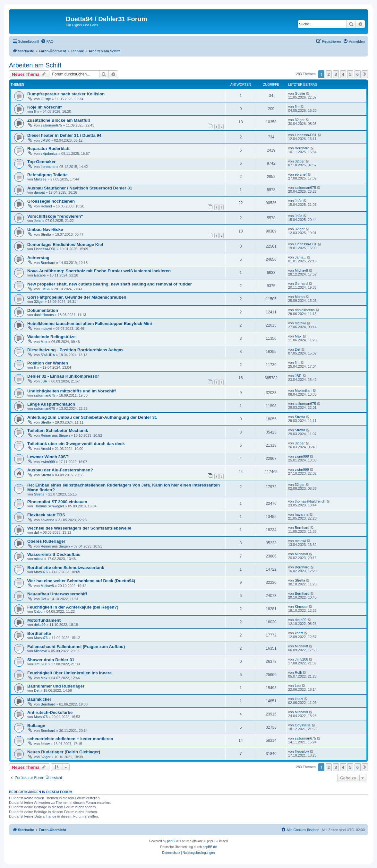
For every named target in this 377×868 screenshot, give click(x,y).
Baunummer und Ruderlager (56, 686)
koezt (299, 633)
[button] (365, 74)
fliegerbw (302, 751)
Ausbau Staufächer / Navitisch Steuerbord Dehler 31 (80, 188)
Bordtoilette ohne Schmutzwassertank (66, 568)
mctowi (46, 329)
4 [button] (343, 74)
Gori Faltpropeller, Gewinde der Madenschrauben (77, 297)
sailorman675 (51, 125)
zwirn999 (48, 462)
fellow (45, 744)
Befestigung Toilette (47, 175)
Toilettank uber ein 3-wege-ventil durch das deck (76, 444)
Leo (298, 686)
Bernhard (302, 148)
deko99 (40, 625)
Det (298, 349)
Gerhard (301, 284)
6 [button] (358, 74)
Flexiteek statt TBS (46, 515)
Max (44, 342)
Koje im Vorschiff (44, 107)
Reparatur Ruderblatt (48, 149)
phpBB (172, 841)
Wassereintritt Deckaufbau (54, 554)
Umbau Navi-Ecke (45, 229)
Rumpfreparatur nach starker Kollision (66, 94)
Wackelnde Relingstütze (51, 337)
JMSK (45, 140)
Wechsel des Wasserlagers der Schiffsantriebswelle (79, 528)
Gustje (46, 99)
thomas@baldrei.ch (310, 501)
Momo (300, 297)
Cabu (38, 611)
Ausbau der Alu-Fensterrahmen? (60, 470)
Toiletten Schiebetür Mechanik (58, 430)
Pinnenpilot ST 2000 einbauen (57, 502)
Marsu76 (41, 572)
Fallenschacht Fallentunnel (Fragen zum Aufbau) (76, 647)
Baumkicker (39, 699)
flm (36, 111)
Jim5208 (41, 664)
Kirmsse (301, 607)
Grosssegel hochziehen (51, 201)
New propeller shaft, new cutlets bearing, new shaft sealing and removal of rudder (110, 284)
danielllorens (44, 315)
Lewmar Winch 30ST (48, 457)
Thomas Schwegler (49, 506)
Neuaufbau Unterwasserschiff (57, 594)
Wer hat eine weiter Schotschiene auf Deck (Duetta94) (81, 581)
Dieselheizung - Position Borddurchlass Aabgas (75, 350)
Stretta (46, 234)
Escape (40, 275)
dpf (36, 532)
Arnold (46, 449)
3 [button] (336, 74)
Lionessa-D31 (306, 135)
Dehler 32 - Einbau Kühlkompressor (63, 376)
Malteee (40, 179)
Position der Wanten (48, 363)
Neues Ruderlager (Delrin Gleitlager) (64, 752)
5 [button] (350, 74)
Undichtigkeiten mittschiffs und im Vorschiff (72, 391)
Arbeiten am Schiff (35, 65)
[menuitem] (47, 41)
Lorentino (48, 167)
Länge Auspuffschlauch (51, 404)
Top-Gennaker (41, 162)
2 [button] (329, 74)
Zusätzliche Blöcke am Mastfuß (59, 120)
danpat (39, 192)
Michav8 (301, 270)
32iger (300, 120)
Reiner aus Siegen (55, 435)
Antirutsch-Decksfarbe (50, 712)
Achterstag (38, 258)
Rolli (298, 672)
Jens (38, 221)
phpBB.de (210, 847)
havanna (47, 520)
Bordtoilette (39, 633)
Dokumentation (43, 310)
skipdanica (49, 153)
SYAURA (48, 355)
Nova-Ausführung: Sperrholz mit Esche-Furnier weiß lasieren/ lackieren (99, 271)
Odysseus (303, 725)
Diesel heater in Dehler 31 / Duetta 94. (65, 135)
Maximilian (303, 390)
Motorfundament (44, 620)
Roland (46, 206)
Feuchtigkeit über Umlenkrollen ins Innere (69, 673)
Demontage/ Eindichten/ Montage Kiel (65, 245)
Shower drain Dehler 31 (51, 660)
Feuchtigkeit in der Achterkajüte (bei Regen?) (73, 607)
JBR (44, 381)
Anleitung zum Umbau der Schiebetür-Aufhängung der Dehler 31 (92, 417)
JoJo (299, 201)
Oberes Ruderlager (46, 541)
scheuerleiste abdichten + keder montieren (70, 739)
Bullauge (36, 726)
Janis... (300, 257)
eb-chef (301, 174)
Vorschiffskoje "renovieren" (55, 216)
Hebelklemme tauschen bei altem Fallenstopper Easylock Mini (90, 324)
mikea (39, 559)
